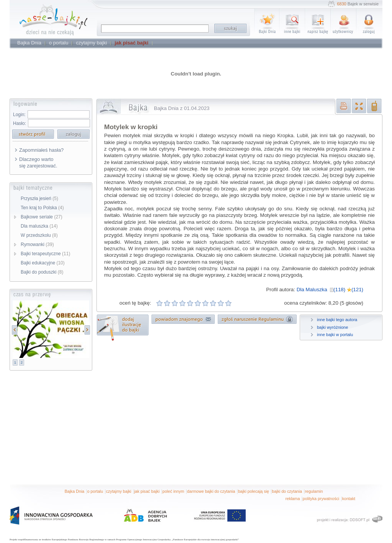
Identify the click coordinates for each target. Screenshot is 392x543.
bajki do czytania (287, 491)
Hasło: (20, 123)
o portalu (95, 491)
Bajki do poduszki (42, 272)
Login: (19, 115)
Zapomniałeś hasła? (41, 150)
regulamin (314, 491)
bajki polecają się (254, 491)
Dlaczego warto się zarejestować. (38, 162)
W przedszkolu (39, 235)
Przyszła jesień (39, 198)
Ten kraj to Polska (42, 208)
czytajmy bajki (119, 491)
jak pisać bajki (147, 491)
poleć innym (173, 491)
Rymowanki (37, 244)
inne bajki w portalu (335, 335)
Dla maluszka (39, 226)
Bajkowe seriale (42, 217)
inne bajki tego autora (337, 320)
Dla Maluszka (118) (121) (330, 290)
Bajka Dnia (75, 491)
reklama (292, 499)
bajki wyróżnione (332, 327)
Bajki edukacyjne (43, 263)
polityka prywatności (321, 499)
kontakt (349, 499)
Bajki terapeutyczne (45, 254)
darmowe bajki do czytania (211, 491)
